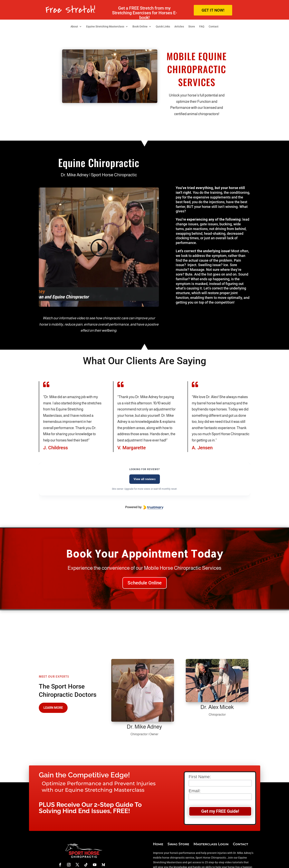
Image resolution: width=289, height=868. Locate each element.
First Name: (200, 777)
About (74, 27)
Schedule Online (145, 583)
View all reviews (145, 479)
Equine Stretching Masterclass (105, 27)
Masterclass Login (211, 844)
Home (158, 844)
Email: (220, 794)
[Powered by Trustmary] (144, 507)
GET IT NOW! (213, 10)
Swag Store (178, 844)
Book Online (140, 27)
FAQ (202, 27)
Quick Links (163, 27)
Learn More (53, 708)
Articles (179, 27)
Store (192, 27)
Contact (214, 27)
